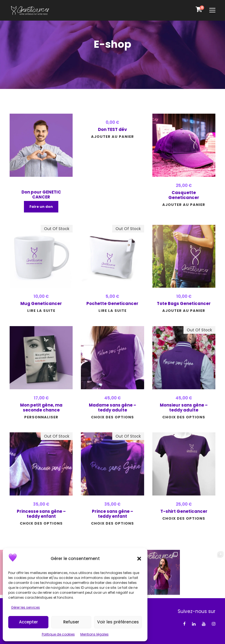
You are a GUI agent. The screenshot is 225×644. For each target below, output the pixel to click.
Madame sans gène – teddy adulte (113, 408)
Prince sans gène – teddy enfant (113, 514)
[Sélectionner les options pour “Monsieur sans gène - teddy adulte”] (184, 417)
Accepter (28, 622)
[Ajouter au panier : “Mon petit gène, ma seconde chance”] (41, 417)
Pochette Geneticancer (112, 303)
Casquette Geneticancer (184, 195)
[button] (139, 559)
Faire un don (41, 207)
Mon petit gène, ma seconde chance (41, 408)
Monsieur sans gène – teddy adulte (184, 408)
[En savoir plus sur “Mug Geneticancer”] (41, 311)
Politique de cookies (58, 634)
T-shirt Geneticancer (184, 511)
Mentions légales (94, 634)
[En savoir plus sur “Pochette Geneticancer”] (113, 311)
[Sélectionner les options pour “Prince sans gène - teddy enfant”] (113, 523)
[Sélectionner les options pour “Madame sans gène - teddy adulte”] (113, 417)
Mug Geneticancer (41, 303)
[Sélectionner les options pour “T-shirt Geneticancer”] (184, 518)
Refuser (71, 622)
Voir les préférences (118, 622)
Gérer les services (25, 607)
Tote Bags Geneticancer (184, 303)
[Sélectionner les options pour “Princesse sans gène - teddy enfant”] (41, 523)
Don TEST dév (112, 129)
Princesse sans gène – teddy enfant (41, 514)
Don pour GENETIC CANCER (41, 194)
